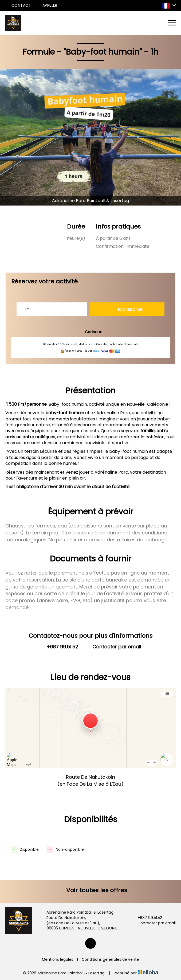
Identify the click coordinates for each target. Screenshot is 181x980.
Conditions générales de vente (110, 959)
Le (27, 309)
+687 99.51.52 (147, 918)
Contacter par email (154, 923)
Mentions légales (58, 959)
